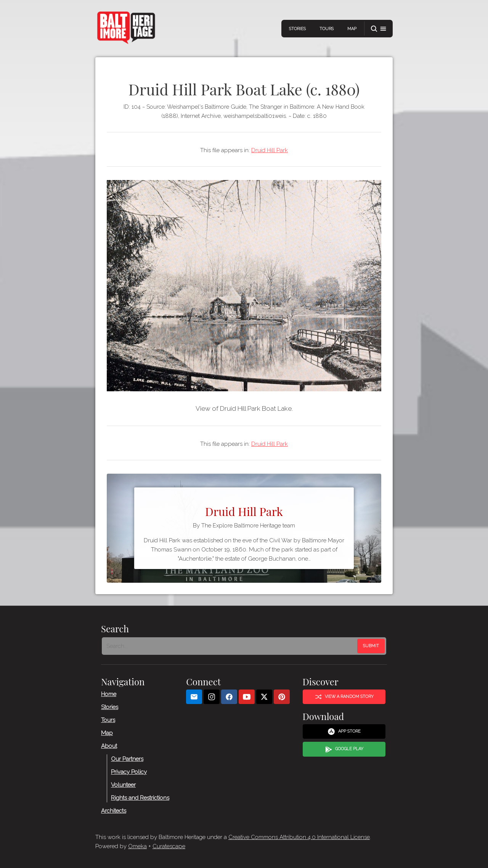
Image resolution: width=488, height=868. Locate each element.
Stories (297, 29)
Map (352, 29)
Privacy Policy (129, 772)
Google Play (344, 749)
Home (109, 694)
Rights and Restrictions (140, 798)
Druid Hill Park (270, 150)
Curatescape (169, 846)
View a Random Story (344, 697)
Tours (327, 29)
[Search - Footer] (230, 646)
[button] (379, 29)
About (109, 746)
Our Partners (127, 759)
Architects (114, 811)
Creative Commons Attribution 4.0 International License (299, 837)
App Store (344, 731)
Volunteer (123, 785)
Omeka (137, 846)
